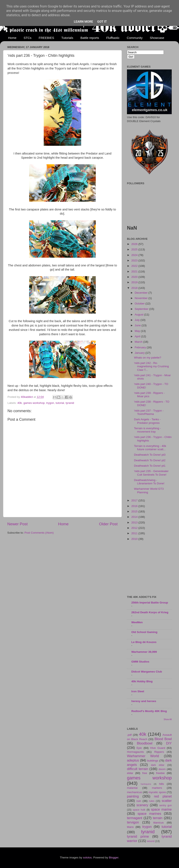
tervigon (133, 822)
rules (152, 801)
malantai (132, 788)
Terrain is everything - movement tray (147, 430)
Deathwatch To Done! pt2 (150, 460)
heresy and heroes (144, 701)
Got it (102, 22)
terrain (158, 818)
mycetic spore (157, 792)
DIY (169, 743)
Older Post (108, 524)
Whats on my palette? (148, 358)
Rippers (159, 752)
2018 (135, 288)
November (142, 298)
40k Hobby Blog (142, 681)
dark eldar (158, 765)
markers (157, 788)
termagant (135, 818)
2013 (135, 522)
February (141, 347)
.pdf (129, 735)
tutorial (60, 403)
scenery (142, 805)
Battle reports (90, 38)
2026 (135, 244)
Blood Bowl (163, 739)
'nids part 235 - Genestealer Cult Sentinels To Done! (151, 473)
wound (151, 841)
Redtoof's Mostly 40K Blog (149, 711)
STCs (28, 38)
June (138, 325)
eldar (130, 773)
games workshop (34, 403)
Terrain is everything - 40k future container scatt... (150, 448)
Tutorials (67, 38)
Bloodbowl (145, 743)
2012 (135, 528)
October (140, 304)
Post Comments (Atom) (39, 533)
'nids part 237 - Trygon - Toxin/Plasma (149, 412)
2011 (135, 533)
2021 (135, 271)
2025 (135, 249)
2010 (135, 539)
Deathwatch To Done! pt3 (150, 455)
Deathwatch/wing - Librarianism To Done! (149, 482)
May (138, 331)
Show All (168, 719)
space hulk (139, 810)
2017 (135, 500)
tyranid (70, 403)
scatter (167, 801)
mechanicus (134, 792)
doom (162, 769)
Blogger (114, 857)
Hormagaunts (135, 752)
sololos (87, 857)
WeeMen (137, 622)
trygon (50, 403)
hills (161, 784)
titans (130, 827)
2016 (135, 506)
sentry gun (165, 805)
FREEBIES (46, 38)
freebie (160, 773)
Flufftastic (113, 38)
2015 (135, 511)
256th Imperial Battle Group (150, 603)
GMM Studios (140, 662)
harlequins (146, 784)
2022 (135, 266)
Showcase (157, 38)
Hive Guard (158, 748)
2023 (135, 260)
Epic (139, 748)
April (138, 336)
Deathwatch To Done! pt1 (150, 466)
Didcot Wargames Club (147, 672)
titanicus (159, 823)
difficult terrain (138, 769)
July (138, 320)
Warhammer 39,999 (144, 652)
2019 (135, 282)
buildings (153, 761)
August (139, 315)
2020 (135, 277)
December (142, 293)
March (139, 342)
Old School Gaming (144, 632)
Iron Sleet (138, 691)
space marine (161, 809)
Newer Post (17, 524)
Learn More (83, 22)
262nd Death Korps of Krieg (150, 612)
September (142, 309)
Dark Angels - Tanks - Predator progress (147, 421)
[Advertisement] (149, 568)
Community (135, 38)
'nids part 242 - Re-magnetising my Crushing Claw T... (151, 366)
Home (12, 38)
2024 (135, 255)
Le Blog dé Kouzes (144, 642)
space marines (149, 814)
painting (133, 796)
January (140, 353)
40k (20, 403)
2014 (135, 517)
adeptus (133, 760)
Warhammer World (143, 756)
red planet (163, 796)
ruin (139, 801)
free (145, 773)
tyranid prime (138, 836)
